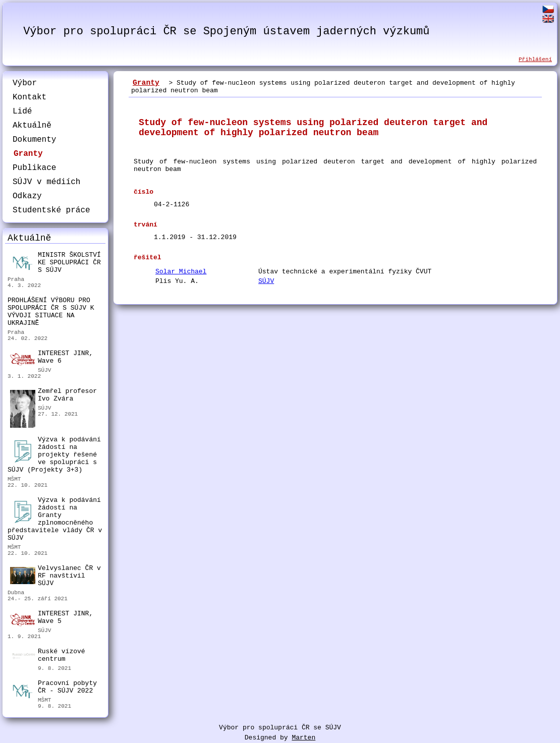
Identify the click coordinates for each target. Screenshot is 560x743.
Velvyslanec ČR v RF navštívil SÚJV (55, 576)
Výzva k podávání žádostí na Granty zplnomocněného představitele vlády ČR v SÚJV (55, 519)
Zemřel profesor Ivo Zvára (53, 396)
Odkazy (27, 196)
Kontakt (30, 97)
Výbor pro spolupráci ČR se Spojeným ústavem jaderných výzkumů (226, 32)
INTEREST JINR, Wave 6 (51, 358)
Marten (303, 738)
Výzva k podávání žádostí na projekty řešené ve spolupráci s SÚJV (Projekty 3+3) (54, 455)
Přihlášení (535, 60)
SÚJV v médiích (46, 182)
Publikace (34, 168)
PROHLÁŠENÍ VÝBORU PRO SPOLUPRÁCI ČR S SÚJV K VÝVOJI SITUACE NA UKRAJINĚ (51, 312)
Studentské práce (51, 210)
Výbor (25, 83)
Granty (28, 154)
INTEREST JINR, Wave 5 (51, 618)
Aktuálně (32, 126)
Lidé (22, 111)
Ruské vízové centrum (48, 656)
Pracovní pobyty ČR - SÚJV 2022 (53, 688)
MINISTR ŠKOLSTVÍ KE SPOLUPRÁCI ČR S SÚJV (55, 263)
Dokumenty (34, 140)
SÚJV (266, 281)
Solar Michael (181, 272)
